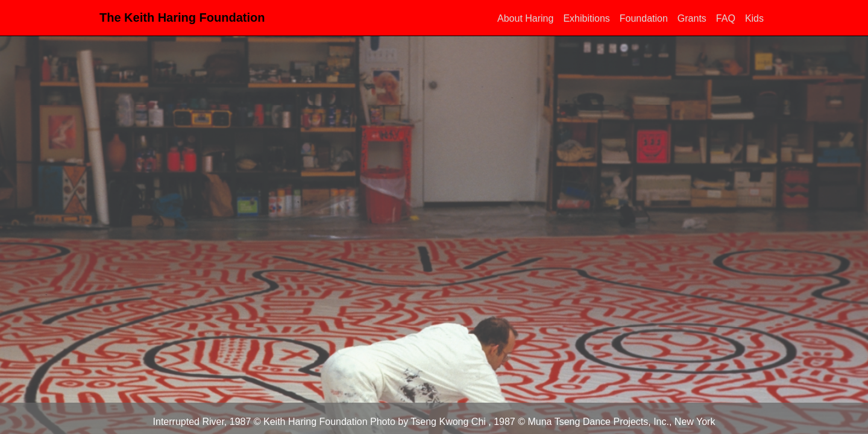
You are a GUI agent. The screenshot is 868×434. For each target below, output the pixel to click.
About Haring (525, 18)
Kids (754, 18)
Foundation (644, 18)
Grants (692, 18)
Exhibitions (586, 18)
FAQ (726, 18)
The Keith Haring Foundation (182, 17)
